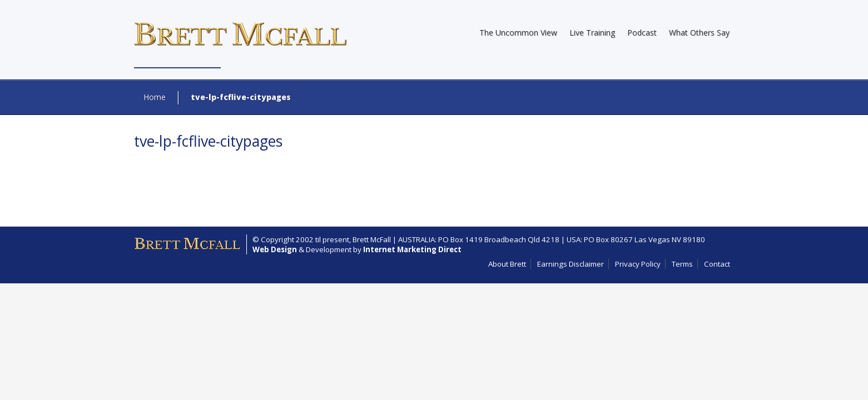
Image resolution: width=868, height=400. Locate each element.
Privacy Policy (638, 264)
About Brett (507, 264)
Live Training (592, 32)
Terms (682, 264)
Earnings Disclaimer (571, 264)
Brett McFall (372, 239)
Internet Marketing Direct (412, 249)
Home (155, 97)
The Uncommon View (518, 32)
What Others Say (699, 32)
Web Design (275, 249)
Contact (717, 264)
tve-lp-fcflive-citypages (208, 141)
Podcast (642, 32)
